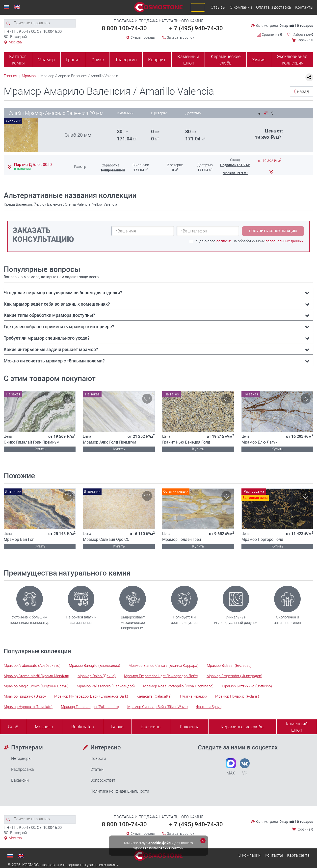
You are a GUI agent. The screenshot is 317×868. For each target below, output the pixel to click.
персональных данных (284, 241)
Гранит (73, 60)
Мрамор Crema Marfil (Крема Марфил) (36, 676)
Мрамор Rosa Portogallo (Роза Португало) (178, 686)
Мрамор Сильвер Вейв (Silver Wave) (158, 707)
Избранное (303, 34)
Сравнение (270, 34)
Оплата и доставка (274, 7)
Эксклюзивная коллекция (292, 60)
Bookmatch (83, 727)
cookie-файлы (162, 843)
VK (245, 767)
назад (300, 91)
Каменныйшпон (297, 727)
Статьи (97, 769)
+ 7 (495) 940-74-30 (196, 28)
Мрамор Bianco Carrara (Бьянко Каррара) (163, 666)
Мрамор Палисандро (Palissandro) (90, 707)
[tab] (158, 293)
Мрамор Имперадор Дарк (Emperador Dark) (91, 696)
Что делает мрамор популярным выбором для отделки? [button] (63, 293)
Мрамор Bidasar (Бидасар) (229, 666)
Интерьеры (21, 758)
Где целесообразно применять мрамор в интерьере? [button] (59, 327)
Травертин (126, 60)
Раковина (190, 727)
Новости (98, 758)
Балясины (151, 727)
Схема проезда (143, 37)
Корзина (305, 40)
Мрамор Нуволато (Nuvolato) (28, 707)
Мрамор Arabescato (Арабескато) (32, 666)
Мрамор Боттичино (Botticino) (247, 686)
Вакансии (20, 780)
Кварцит (157, 60)
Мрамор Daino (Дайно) (97, 676)
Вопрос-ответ (103, 780)
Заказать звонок (181, 37)
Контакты (304, 7)
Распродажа (23, 769)
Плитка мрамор (193, 696)
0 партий (287, 26)
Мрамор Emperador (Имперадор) (234, 676)
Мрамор (46, 60)
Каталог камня (18, 60)
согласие (224, 241)
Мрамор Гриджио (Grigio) (25, 696)
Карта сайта (298, 855)
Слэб (13, 727)
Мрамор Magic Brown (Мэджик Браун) (36, 686)
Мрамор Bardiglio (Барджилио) (94, 666)
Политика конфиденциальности (120, 791)
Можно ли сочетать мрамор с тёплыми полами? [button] (54, 361)
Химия (259, 60)
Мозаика (44, 727)
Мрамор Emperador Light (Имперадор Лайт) (161, 676)
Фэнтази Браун (209, 707)
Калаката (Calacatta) (154, 696)
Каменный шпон (188, 60)
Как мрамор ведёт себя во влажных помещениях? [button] (57, 304)
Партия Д (33, 165)
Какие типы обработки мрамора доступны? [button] (49, 315)
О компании (241, 7)
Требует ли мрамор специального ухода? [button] (47, 338)
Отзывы (218, 7)
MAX (231, 767)
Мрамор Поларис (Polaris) (237, 696)
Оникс (98, 60)
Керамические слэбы (226, 60)
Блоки (117, 727)
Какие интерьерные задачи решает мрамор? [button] (51, 349)
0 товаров (305, 26)
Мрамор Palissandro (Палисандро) (106, 686)
